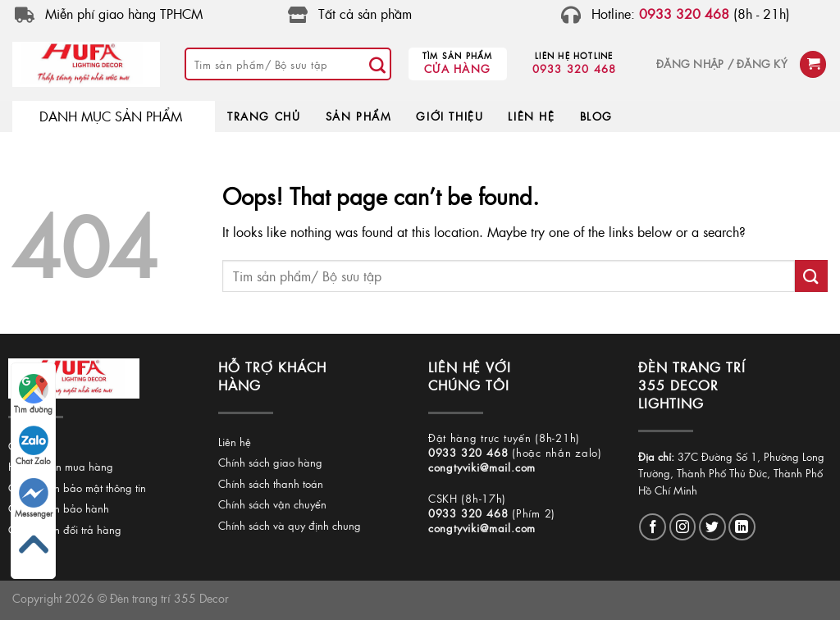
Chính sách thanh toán (271, 483)
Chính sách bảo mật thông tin (77, 488)
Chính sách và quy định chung (290, 525)
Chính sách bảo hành (59, 508)
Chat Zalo (33, 446)
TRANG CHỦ (264, 116)
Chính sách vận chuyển (272, 504)
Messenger (34, 499)
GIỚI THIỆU (450, 116)
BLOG (596, 116)
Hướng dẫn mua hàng (61, 466)
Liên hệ (235, 442)
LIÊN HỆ (531, 116)
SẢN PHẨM (359, 116)
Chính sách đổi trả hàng (65, 529)
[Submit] (378, 64)
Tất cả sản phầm (365, 14)
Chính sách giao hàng (270, 462)
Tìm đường (33, 394)
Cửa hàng (457, 68)
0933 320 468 (575, 68)
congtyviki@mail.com (482, 467)
